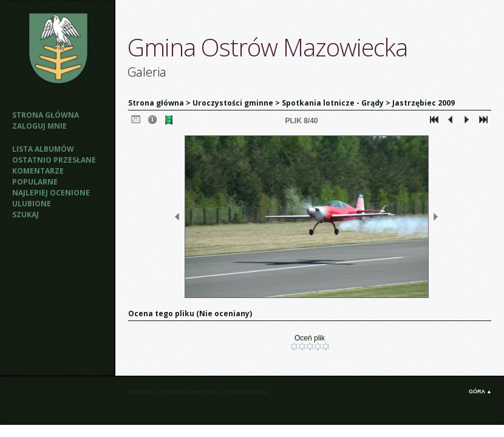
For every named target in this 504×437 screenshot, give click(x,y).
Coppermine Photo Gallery (190, 393)
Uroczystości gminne (233, 103)
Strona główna (46, 115)
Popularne (35, 182)
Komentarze (38, 171)
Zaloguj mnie (39, 126)
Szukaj (26, 215)
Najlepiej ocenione (51, 193)
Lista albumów (43, 149)
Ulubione (32, 204)
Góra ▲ (480, 391)
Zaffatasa (240, 393)
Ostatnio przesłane (54, 160)
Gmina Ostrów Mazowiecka (267, 47)
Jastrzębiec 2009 (424, 103)
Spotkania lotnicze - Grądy (333, 103)
